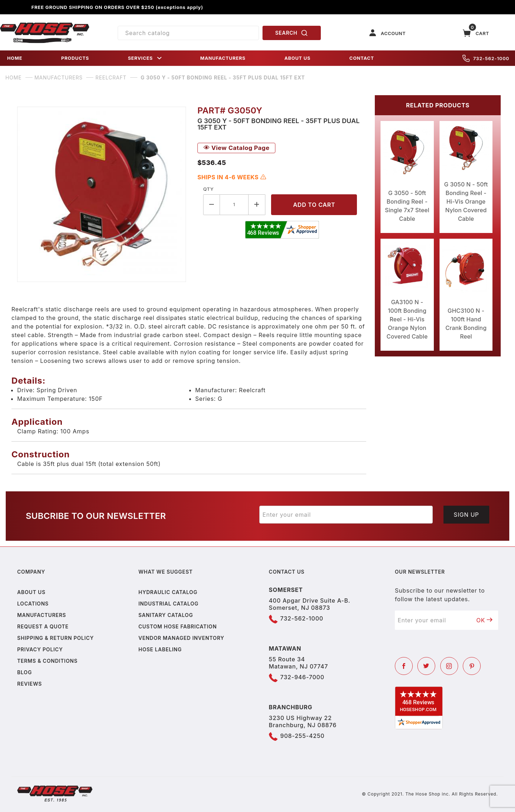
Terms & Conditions (47, 661)
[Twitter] (426, 666)
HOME (15, 58)
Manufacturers (42, 615)
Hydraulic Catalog (168, 592)
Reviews (30, 684)
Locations (33, 604)
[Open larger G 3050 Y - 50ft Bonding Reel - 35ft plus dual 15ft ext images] (102, 194)
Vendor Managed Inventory (181, 638)
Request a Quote (43, 626)
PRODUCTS (75, 58)
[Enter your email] (346, 515)
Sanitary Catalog (166, 615)
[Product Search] (188, 33)
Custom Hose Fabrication (178, 626)
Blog (24, 672)
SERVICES (146, 58)
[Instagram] (449, 666)
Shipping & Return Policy (55, 638)
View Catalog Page (236, 148)
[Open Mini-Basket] (476, 33)
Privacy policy (40, 649)
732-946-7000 (302, 677)
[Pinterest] (472, 666)
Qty (208, 189)
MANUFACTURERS (223, 58)
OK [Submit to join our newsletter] (485, 620)
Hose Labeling (160, 649)
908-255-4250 (303, 736)
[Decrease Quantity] (212, 205)
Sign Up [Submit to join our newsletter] (467, 515)
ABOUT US (297, 58)
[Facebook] (404, 666)
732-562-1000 (486, 58)
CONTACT (362, 58)
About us (31, 592)
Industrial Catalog (168, 604)
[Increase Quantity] (257, 205)
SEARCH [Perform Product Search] (292, 33)
